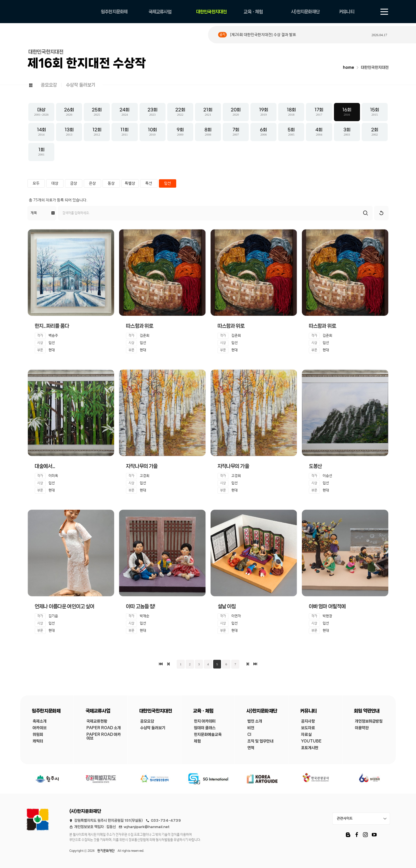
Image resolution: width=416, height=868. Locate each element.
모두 (36, 183)
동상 (111, 183)
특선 (149, 183)
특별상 (130, 183)
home (349, 68)
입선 (168, 183)
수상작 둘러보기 (81, 85)
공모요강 (49, 85)
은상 (92, 183)
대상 (55, 183)
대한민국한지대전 (375, 68)
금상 (74, 183)
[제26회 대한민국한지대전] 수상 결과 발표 (263, 35)
